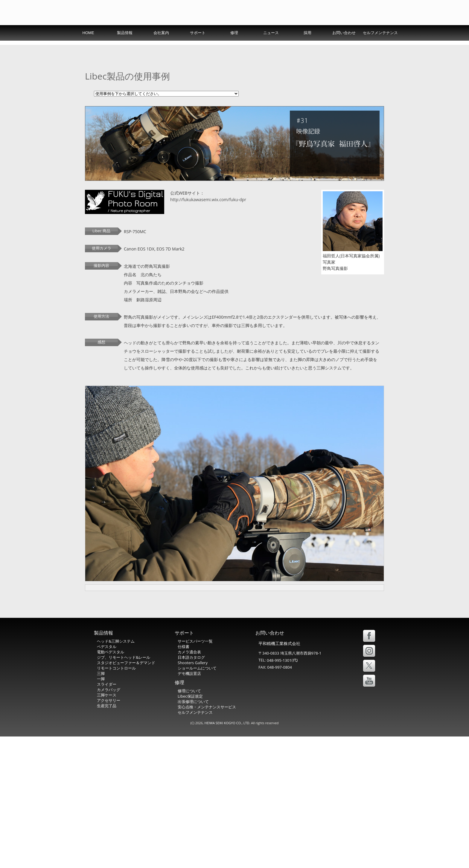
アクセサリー (109, 832)
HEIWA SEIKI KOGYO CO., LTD (227, 854)
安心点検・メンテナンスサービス (207, 839)
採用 (307, 46)
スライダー (107, 816)
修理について (189, 823)
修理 (234, 46)
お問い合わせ (344, 46)
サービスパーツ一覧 (195, 773)
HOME (88, 46)
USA (329, 31)
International (302, 31)
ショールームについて (197, 800)
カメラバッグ (109, 821)
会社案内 (161, 46)
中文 (374, 31)
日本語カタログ (191, 789)
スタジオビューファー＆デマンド (126, 794)
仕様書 (184, 778)
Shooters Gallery (193, 794)
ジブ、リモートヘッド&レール (124, 789)
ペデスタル (107, 778)
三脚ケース (107, 827)
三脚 (101, 805)
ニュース (271, 46)
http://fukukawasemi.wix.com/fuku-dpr (208, 316)
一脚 (101, 811)
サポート (198, 46)
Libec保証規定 (190, 828)
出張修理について (193, 833)
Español (352, 31)
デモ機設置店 (189, 805)
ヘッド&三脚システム (116, 773)
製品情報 (125, 46)
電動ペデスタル (111, 784)
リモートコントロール (116, 800)
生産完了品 (107, 838)
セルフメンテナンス (380, 46)
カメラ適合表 (189, 784)
